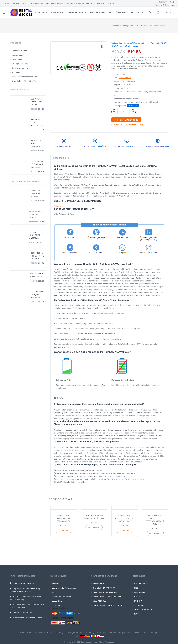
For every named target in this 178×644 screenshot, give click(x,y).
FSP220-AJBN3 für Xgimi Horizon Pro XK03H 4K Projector (38, 295)
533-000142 (139, 592)
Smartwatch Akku (20, 68)
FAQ (172, 2)
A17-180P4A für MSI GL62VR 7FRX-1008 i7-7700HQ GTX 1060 (37, 123)
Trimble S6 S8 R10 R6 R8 (104, 588)
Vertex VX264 (99, 584)
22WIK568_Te (125, 78)
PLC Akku (16, 72)
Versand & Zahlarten (62, 597)
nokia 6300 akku (140, 632)
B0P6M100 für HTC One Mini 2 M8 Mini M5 (37, 256)
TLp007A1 (138, 605)
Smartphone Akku (130, 26)
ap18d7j (59, 632)
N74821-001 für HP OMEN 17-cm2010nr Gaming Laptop (36, 235)
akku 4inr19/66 (109, 632)
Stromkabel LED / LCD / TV (24, 81)
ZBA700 (137, 597)
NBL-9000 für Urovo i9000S (37, 275)
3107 (136, 588)
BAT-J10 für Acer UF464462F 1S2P (36, 143)
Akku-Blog (57, 601)
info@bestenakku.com (15, 3)
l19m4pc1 (154, 632)
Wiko (143, 26)
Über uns (56, 584)
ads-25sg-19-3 (72, 632)
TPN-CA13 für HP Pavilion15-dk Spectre (37, 164)
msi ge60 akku (125, 632)
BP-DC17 (138, 601)
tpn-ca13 (41, 632)
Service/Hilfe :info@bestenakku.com (127, 125)
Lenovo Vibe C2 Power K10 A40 (107, 597)
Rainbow (58, 206)
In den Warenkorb (126, 120)
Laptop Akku (17, 55)
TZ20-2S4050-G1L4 (143, 609)
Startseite (115, 26)
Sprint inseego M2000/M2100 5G (108, 605)
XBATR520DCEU (141, 584)
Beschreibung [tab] (61, 158)
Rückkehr (163, 2)
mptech (51, 632)
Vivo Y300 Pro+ (100, 601)
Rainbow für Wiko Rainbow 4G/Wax (37, 193)
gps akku (97, 632)
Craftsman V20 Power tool (105, 592)
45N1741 (138, 614)
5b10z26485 (86, 632)
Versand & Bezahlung (165, 5)
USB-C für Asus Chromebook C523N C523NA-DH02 (38, 102)
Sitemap (56, 605)
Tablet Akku (17, 59)
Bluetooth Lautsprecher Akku (25, 77)
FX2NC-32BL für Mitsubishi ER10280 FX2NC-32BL (36, 214)
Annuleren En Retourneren (64, 588)
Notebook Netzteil (20, 51)
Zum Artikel (63, 530)
